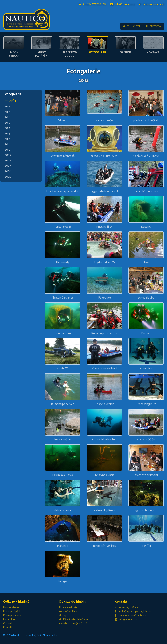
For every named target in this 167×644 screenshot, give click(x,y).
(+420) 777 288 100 (92, 4)
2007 (8, 166)
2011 (7, 144)
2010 (7, 150)
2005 (8, 177)
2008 (8, 161)
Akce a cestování (69, 607)
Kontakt (8, 628)
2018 (7, 107)
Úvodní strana (11, 607)
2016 (7, 117)
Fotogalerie (10, 620)
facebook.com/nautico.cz (131, 616)
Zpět (11, 101)
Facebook (154, 26)
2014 (7, 128)
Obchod (8, 624)
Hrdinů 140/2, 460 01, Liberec (133, 612)
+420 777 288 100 (127, 607)
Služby (62, 616)
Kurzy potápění (12, 612)
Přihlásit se (132, 26)
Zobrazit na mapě (151, 4)
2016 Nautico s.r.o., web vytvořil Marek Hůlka (30, 635)
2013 (7, 134)
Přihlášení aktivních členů (73, 620)
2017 (7, 112)
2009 (8, 155)
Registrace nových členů (73, 624)
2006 (8, 171)
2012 (7, 139)
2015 (7, 123)
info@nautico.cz (122, 4)
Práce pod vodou (13, 616)
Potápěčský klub (68, 612)
